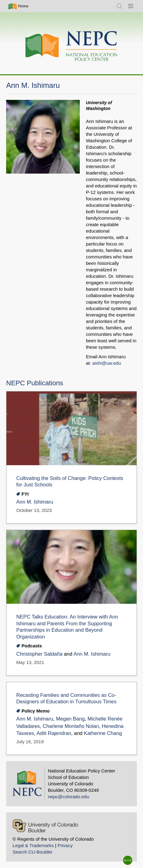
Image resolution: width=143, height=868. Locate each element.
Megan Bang (70, 719)
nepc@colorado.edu (69, 797)
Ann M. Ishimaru (35, 502)
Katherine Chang (103, 733)
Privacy (65, 845)
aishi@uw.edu (107, 363)
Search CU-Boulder (33, 852)
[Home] (71, 46)
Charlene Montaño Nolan (71, 726)
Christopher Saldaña (39, 654)
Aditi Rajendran (54, 733)
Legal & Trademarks (33, 845)
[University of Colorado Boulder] (45, 826)
